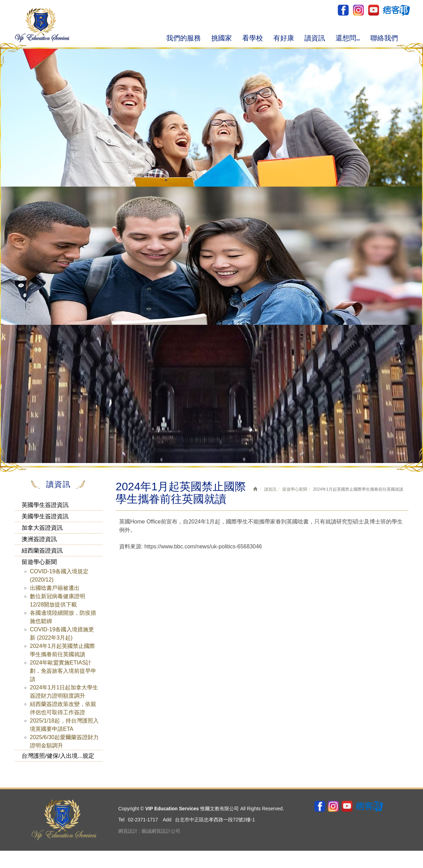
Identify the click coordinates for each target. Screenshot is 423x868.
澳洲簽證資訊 (39, 539)
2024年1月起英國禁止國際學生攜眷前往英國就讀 (63, 650)
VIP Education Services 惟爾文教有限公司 (42, 25)
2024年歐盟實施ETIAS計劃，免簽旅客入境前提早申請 (63, 671)
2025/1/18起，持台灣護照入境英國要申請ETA (64, 725)
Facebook (343, 10)
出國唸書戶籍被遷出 (55, 588)
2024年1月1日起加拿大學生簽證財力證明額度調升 (64, 692)
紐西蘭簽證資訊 (42, 551)
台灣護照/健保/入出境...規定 (58, 756)
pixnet (396, 10)
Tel (122, 820)
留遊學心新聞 (39, 562)
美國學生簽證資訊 (45, 516)
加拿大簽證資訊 (42, 528)
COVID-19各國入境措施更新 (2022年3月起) (62, 634)
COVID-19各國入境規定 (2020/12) (59, 575)
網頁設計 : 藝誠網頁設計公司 (150, 831)
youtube (373, 10)
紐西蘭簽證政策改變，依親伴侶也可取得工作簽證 (63, 708)
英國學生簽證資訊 (45, 505)
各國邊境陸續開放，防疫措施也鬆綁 (63, 617)
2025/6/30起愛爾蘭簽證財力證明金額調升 (64, 741)
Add (167, 820)
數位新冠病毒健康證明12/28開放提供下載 (58, 600)
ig (358, 10)
